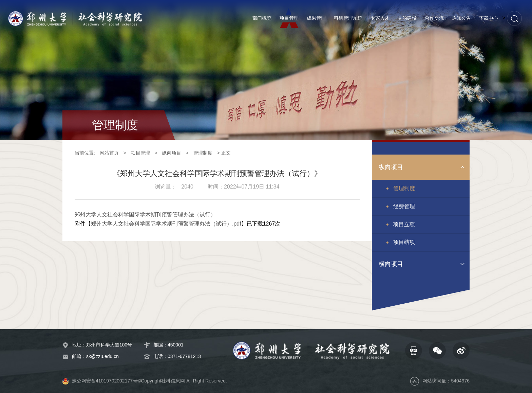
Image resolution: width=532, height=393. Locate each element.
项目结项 (404, 242)
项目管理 (289, 18)
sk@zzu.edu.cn (102, 356)
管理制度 (203, 153)
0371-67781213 (184, 356)
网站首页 (109, 153)
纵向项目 (172, 153)
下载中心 (489, 18)
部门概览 (262, 18)
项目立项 (404, 224)
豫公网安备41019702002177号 (105, 381)
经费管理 (404, 206)
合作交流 (434, 18)
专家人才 (380, 18)
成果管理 (316, 18)
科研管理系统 (348, 18)
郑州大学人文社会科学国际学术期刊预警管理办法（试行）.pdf (166, 224)
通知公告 (461, 18)
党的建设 (407, 18)
